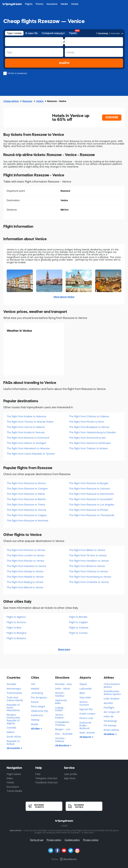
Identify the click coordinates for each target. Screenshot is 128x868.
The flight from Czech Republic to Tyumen (31, 454)
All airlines (109, 734)
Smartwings (110, 721)
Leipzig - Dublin (60, 709)
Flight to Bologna (16, 633)
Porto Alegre (38, 706)
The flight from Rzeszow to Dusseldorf (91, 499)
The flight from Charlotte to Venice (89, 582)
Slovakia (11, 684)
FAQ (38, 774)
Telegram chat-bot (46, 778)
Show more (64, 649)
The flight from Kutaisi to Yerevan (26, 432)
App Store (70, 778)
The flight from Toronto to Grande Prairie (30, 422)
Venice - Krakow (60, 716)
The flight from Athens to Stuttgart (26, 443)
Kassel (35, 702)
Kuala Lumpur (87, 714)
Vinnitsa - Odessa (61, 740)
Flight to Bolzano (16, 638)
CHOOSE (112, 117)
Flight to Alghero (16, 617)
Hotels (10, 782)
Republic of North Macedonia (13, 708)
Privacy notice (91, 840)
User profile (70, 774)
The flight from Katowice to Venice (26, 566)
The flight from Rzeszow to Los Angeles (92, 505)
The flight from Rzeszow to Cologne (27, 489)
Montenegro (14, 689)
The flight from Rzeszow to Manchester (91, 494)
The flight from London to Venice (26, 555)
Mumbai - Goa (63, 684)
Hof (33, 684)
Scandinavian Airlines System (112, 693)
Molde (35, 724)
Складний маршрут (53, 33)
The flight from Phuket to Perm (86, 422)
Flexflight (109, 708)
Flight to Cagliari (78, 622)
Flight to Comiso (78, 633)
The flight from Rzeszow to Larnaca (89, 489)
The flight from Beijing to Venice (25, 582)
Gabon (11, 732)
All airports (86, 737)
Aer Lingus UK (112, 712)
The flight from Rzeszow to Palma (26, 494)
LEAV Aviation (112, 699)
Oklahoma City (39, 711)
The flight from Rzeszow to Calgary (27, 515)
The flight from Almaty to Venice (25, 571)
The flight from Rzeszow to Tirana (26, 505)
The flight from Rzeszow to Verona (26, 510)
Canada (11, 728)
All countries (14, 748)
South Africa (14, 737)
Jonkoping (37, 693)
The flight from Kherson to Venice (26, 550)
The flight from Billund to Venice (25, 587)
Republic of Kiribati (13, 743)
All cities (36, 729)
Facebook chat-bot (46, 782)
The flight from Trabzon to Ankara (88, 448)
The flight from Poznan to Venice (25, 561)
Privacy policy (54, 840)
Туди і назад (14, 33)
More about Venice (64, 297)
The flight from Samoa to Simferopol (90, 443)
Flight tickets (14, 774)
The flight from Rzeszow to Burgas (89, 483)
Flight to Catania (79, 628)
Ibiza (82, 693)
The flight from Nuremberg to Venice (90, 577)
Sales (10, 778)
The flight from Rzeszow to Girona (26, 483)
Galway (35, 720)
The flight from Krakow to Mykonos (26, 416)
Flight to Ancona (16, 622)
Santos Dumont (84, 703)
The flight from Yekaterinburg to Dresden (92, 432)
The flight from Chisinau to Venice (88, 571)
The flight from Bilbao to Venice (87, 550)
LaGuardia (85, 689)
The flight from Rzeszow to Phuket (89, 510)
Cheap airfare (11, 101)
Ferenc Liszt (86, 718)
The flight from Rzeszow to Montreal (27, 521)
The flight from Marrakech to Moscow (28, 448)
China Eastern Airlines (112, 686)
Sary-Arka (85, 697)
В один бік (32, 33)
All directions (62, 745)
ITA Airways (110, 725)
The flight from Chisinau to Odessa (89, 416)
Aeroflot (108, 703)
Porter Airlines (111, 730)
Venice (40, 101)
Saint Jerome (87, 733)
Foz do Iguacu (39, 697)
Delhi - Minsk (62, 689)
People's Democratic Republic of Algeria (13, 719)
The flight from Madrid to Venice (25, 577)
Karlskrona (37, 715)
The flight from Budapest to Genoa (89, 427)
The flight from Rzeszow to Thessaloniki (92, 515)
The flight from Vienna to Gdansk (26, 427)
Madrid (35, 689)
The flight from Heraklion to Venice (89, 561)
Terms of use (37, 840)
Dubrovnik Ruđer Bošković (85, 725)
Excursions (13, 787)
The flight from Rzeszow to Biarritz (26, 499)
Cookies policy (72, 840)
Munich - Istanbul (60, 694)
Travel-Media (14, 791)
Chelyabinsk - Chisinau (63, 724)
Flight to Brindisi (78, 617)
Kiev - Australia (64, 734)
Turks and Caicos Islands (15, 699)
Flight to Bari (14, 628)
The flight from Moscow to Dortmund (28, 438)
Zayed (83, 684)
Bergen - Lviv (63, 729)
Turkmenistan (14, 693)
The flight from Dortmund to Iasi (87, 438)
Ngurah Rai (86, 709)
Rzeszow (28, 101)
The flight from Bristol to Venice (87, 566)
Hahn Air (109, 716)
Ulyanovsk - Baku (62, 702)
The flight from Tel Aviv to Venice (88, 555)
